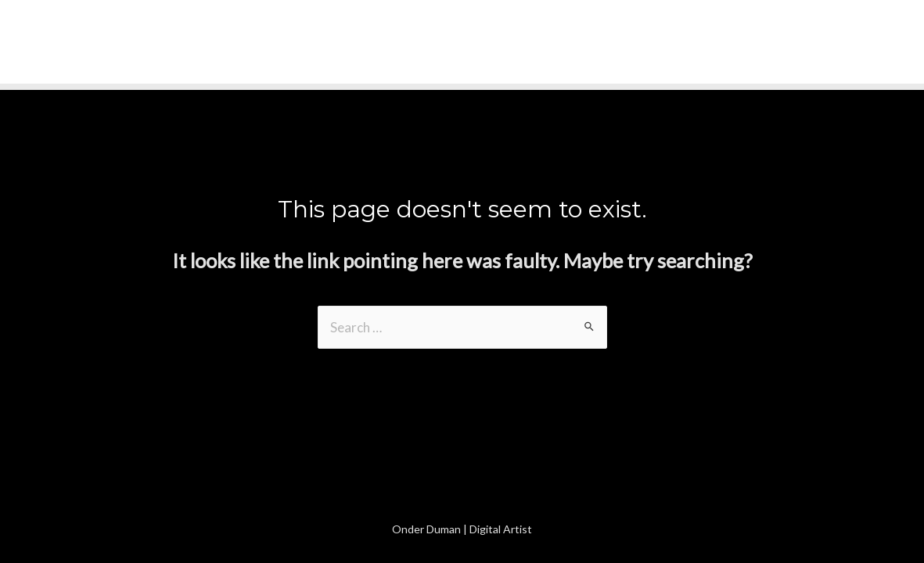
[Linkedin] (901, 43)
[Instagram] (868, 43)
